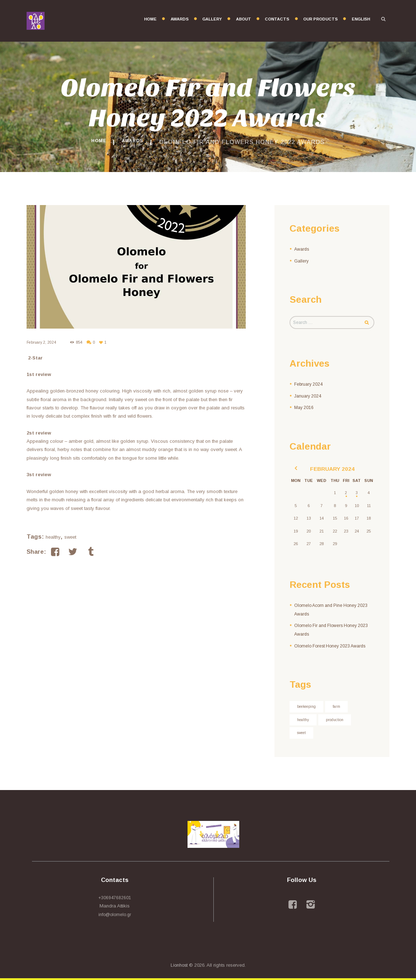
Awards (134, 142)
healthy (53, 537)
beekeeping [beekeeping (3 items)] (308, 707)
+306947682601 (115, 899)
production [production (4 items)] (338, 721)
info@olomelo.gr (115, 916)
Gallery (302, 261)
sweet (70, 537)
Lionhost (179, 967)
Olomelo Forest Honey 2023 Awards (333, 646)
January (309, 397)
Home (96, 142)
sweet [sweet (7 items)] (302, 734)
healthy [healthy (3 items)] (304, 721)
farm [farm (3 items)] (339, 707)
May (305, 408)
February (309, 385)
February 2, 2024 (42, 342)
